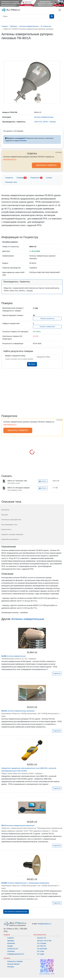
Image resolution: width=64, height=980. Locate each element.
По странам (42, 943)
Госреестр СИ (13, 949)
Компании (11, 943)
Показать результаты (47, 318)
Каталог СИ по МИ (44, 941)
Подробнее (57, 673)
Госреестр (9, 178)
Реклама (11, 967)
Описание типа (11, 182)
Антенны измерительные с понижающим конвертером (25, 883)
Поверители (36, 178)
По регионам (42, 949)
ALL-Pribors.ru (11, 10)
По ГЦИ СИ (41, 946)
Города (10, 946)
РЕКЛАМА (59, 152)
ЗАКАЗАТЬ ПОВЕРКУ (46, 165)
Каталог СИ (42, 938)
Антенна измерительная (13, 656)
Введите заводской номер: (15, 356)
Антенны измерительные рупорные (18, 711)
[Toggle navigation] (60, 10)
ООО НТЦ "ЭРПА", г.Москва (45, 122)
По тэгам (40, 951)
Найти (32, 364)
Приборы (11, 941)
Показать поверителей (47, 327)
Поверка (22, 178)
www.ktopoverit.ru (10, 159)
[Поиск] (24, 16)
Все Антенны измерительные (16, 912)
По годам (41, 954)
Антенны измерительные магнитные (18, 826)
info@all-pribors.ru (44, 924)
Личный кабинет (14, 964)
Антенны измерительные (28, 619)
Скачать (49, 178)
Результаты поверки (15, 961)
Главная (10, 938)
